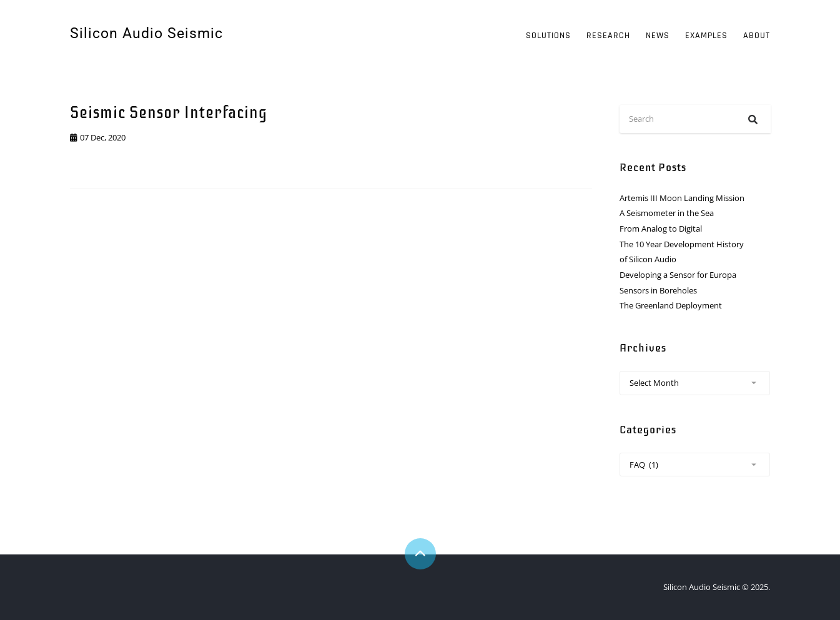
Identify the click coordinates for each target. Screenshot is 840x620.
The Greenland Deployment (671, 305)
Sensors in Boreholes (658, 290)
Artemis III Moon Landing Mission (682, 198)
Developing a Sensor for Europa (678, 275)
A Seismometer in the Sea (667, 213)
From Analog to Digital (661, 229)
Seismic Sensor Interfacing (169, 113)
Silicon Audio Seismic (146, 33)
